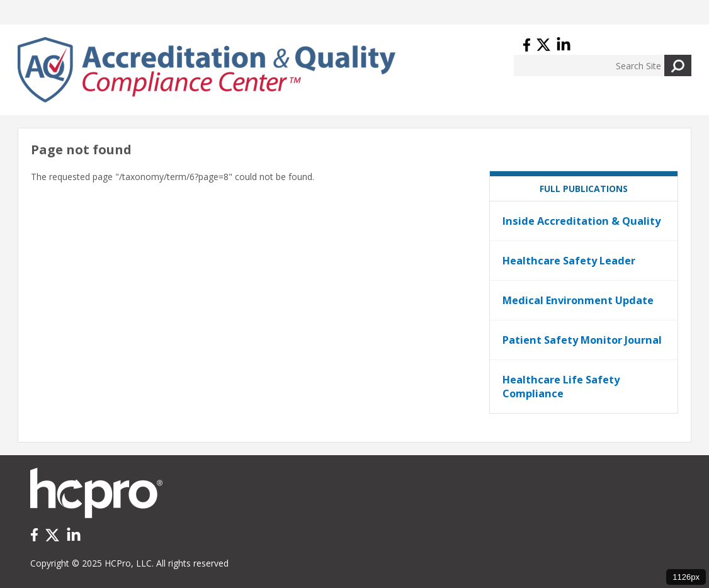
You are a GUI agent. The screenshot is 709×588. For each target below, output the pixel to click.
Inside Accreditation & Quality (581, 221)
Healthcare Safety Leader (569, 261)
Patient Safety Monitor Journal (582, 340)
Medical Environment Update (578, 300)
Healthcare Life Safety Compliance (561, 387)
